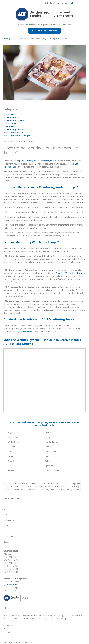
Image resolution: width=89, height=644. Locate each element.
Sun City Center (51, 442)
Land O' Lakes (51, 451)
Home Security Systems (14, 120)
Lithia (47, 456)
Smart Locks (9, 126)
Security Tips (9, 114)
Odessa (11, 451)
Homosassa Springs (53, 470)
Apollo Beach (13, 437)
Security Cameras (11, 123)
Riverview (12, 447)
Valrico (48, 461)
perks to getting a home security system (37, 161)
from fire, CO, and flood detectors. (71, 273)
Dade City (12, 461)
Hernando (12, 456)
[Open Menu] (14, 3)
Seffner (48, 432)
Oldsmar (49, 447)
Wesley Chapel (14, 442)
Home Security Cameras (14, 129)
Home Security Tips (12, 117)
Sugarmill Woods (14, 432)
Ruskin (48, 437)
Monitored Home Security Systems (18, 135)
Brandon (11, 470)
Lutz (10, 466)
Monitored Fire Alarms (13, 132)
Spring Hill (49, 466)
